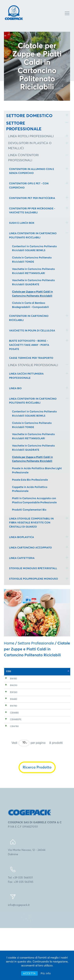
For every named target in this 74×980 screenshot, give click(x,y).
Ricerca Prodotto (37, 819)
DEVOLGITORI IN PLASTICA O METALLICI (30, 145)
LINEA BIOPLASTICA (22, 537)
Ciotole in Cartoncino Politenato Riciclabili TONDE (32, 260)
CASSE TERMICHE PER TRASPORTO (31, 358)
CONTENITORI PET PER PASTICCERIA (32, 198)
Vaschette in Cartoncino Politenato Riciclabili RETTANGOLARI (33, 271)
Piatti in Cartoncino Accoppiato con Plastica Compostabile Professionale (34, 500)
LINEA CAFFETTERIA (22, 558)
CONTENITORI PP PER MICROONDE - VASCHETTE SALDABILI (32, 210)
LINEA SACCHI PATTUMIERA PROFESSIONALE (26, 376)
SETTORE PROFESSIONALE (24, 126)
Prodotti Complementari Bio (29, 510)
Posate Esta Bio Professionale (30, 480)
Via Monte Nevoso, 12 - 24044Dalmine (27, 904)
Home (9, 643)
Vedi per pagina (28, 795)
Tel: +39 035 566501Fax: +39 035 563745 (21, 932)
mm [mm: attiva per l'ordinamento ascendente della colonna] (49, 671)
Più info (46, 973)
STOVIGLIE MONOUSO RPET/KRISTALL (33, 568)
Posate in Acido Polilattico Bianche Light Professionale (37, 470)
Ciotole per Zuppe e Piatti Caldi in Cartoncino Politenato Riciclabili (32, 294)
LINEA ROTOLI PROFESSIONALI (31, 136)
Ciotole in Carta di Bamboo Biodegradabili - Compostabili (30, 305)
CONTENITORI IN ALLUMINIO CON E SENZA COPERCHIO (32, 171)
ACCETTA (29, 973)
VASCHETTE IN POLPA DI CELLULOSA (32, 330)
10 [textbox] (24, 794)
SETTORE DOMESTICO (29, 116)
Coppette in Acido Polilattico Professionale (30, 489)
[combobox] (24, 795)
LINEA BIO (15, 388)
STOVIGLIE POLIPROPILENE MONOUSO (34, 579)
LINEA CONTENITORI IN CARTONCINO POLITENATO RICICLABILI (33, 235)
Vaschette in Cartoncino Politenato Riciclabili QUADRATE (33, 282)
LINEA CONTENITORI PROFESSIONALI (23, 158)
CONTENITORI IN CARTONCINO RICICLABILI (29, 318)
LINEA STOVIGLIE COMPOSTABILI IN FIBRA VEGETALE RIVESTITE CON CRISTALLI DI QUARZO (31, 523)
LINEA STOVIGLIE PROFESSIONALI (33, 365)
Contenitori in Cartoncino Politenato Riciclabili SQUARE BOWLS (34, 248)
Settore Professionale (36, 643)
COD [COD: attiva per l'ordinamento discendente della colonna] (9, 671)
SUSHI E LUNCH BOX (22, 223)
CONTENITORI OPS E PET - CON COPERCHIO (29, 185)
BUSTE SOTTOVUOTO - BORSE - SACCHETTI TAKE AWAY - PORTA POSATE (29, 345)
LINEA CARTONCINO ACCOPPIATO (30, 547)
